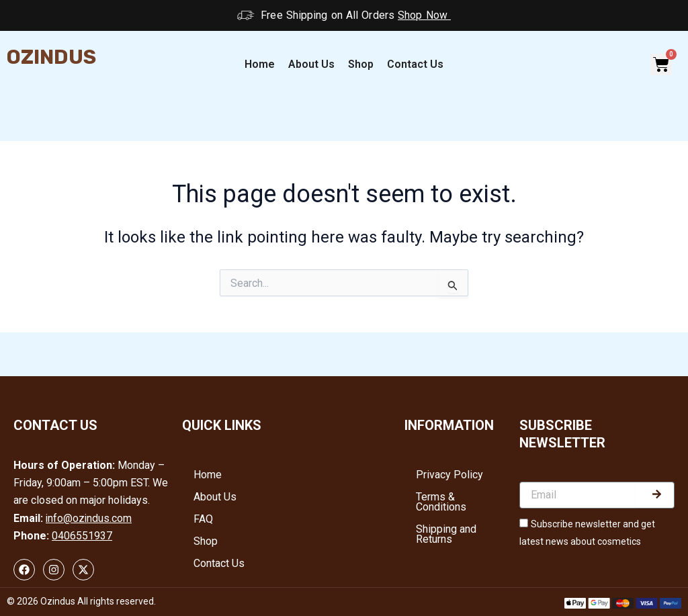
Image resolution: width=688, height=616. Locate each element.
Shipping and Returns (448, 537)
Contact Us (415, 64)
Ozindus (51, 57)
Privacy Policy (451, 475)
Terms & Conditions (443, 503)
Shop (361, 64)
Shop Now (424, 15)
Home (260, 64)
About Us (311, 64)
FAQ (205, 522)
